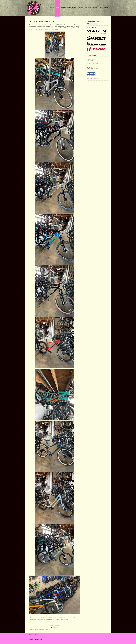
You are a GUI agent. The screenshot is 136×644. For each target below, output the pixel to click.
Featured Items (66, 8)
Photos (95, 8)
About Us (88, 8)
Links (101, 8)
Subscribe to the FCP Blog (94, 78)
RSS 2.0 (45, 619)
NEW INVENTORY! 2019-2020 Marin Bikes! (39, 630)
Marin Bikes (51, 29)
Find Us (107, 8)
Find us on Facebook (91, 76)
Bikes (74, 8)
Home (52, 8)
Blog (57, 8)
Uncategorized (67, 618)
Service (80, 8)
